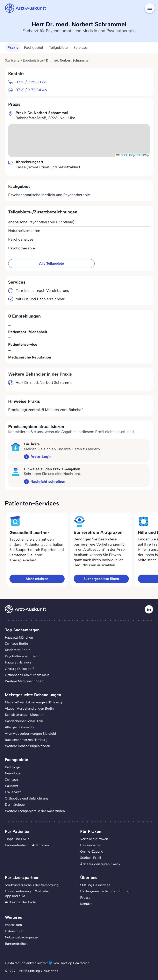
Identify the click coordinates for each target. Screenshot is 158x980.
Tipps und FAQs (17, 839)
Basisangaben (91, 845)
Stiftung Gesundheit (95, 885)
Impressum (13, 925)
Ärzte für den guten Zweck (100, 864)
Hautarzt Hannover (19, 662)
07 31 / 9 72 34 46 (31, 90)
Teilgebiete (58, 48)
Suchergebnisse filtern (101, 579)
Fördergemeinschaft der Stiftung (105, 891)
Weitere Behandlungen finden (27, 746)
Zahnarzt (12, 780)
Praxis (13, 48)
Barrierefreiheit (16, 944)
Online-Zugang (92, 851)
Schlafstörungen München (25, 715)
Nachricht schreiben (48, 482)
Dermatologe (15, 805)
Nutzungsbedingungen (22, 937)
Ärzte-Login (41, 457)
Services (81, 48)
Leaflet (121, 155)
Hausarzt (12, 786)
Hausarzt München (19, 637)
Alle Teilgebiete (51, 263)
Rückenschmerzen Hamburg (26, 740)
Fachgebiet (34, 48)
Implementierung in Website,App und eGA (27, 893)
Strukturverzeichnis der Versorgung (32, 885)
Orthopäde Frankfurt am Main (27, 675)
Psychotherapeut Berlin (23, 656)
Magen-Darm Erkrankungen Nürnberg (33, 702)
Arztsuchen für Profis (21, 902)
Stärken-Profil (91, 858)
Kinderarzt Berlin (18, 650)
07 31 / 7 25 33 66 (31, 82)
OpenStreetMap (140, 155)
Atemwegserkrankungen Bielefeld (30, 734)
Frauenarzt (13, 792)
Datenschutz (15, 931)
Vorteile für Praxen (94, 839)
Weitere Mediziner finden (24, 681)
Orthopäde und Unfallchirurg (27, 798)
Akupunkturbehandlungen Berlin (29, 708)
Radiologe (12, 767)
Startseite (12, 60)
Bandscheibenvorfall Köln (24, 721)
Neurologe (13, 773)
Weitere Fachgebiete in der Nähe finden (35, 811)
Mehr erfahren (37, 579)
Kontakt (86, 904)
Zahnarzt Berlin (16, 644)
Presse (85, 898)
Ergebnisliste (33, 60)
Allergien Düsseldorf (20, 727)
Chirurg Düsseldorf (19, 669)
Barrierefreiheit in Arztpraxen (27, 845)
